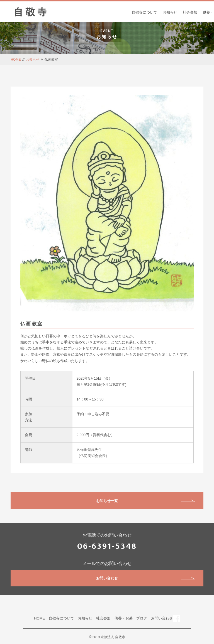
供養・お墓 (124, 618)
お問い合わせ (145, 578)
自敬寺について (144, 12)
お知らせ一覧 (145, 501)
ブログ (142, 618)
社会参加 (190, 12)
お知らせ (170, 12)
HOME (16, 60)
